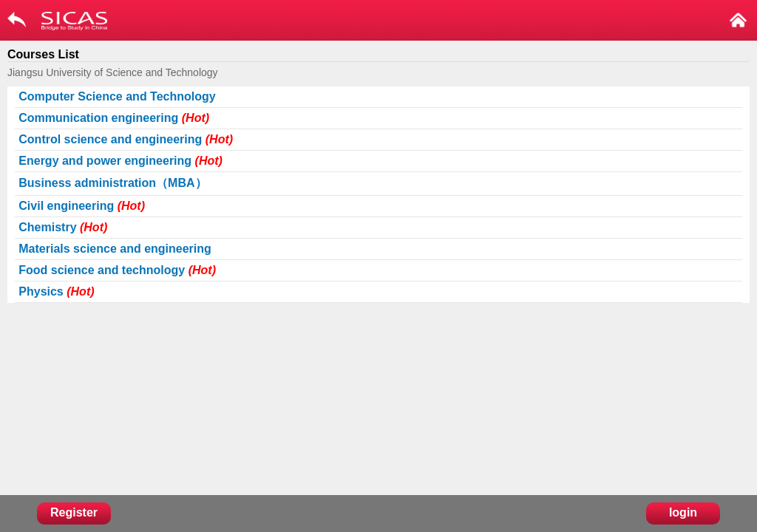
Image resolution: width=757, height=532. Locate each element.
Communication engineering (114, 118)
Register (74, 512)
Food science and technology (117, 270)
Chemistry (63, 227)
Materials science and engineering (115, 249)
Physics (56, 291)
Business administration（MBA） (112, 183)
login (683, 512)
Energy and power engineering (120, 161)
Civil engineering (82, 206)
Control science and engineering (126, 139)
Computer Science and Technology (117, 96)
